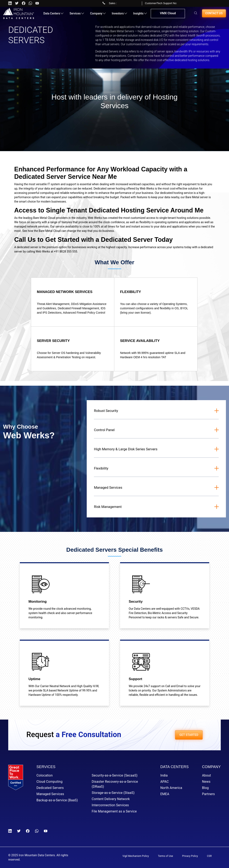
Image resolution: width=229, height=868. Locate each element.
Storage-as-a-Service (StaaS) (113, 793)
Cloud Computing (50, 782)
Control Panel (104, 430)
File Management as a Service (114, 811)
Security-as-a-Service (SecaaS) (115, 775)
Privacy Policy (190, 856)
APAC (164, 782)
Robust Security (106, 411)
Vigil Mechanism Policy (136, 856)
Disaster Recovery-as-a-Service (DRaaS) (115, 784)
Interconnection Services (110, 805)
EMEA (165, 794)
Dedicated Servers (50, 788)
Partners (208, 794)
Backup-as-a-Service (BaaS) (57, 800)
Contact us (214, 15)
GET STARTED (189, 735)
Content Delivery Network (111, 799)
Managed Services (108, 487)
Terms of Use (165, 856)
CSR (209, 856)
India (164, 775)
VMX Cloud (167, 15)
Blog (205, 788)
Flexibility (101, 468)
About (207, 775)
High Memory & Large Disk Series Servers (126, 449)
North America (171, 788)
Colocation (45, 775)
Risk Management (108, 507)
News (206, 782)
